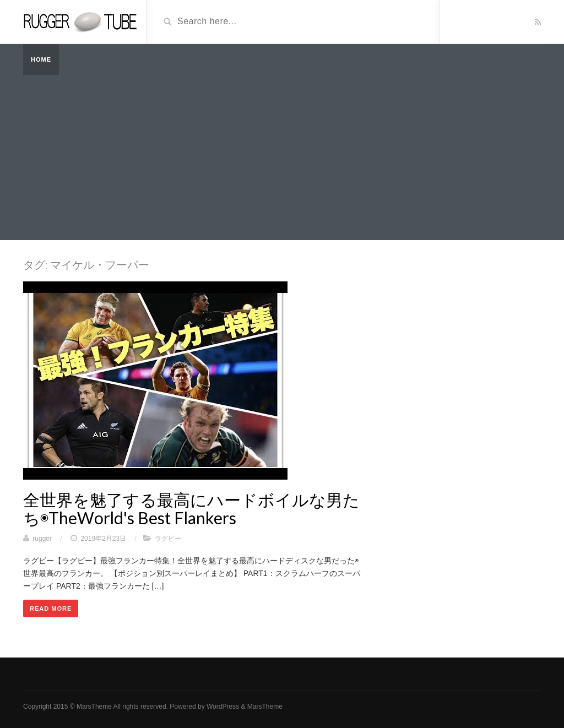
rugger (42, 539)
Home (41, 59)
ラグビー (168, 539)
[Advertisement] (282, 157)
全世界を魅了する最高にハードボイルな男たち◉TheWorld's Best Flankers (191, 509)
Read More (51, 609)
